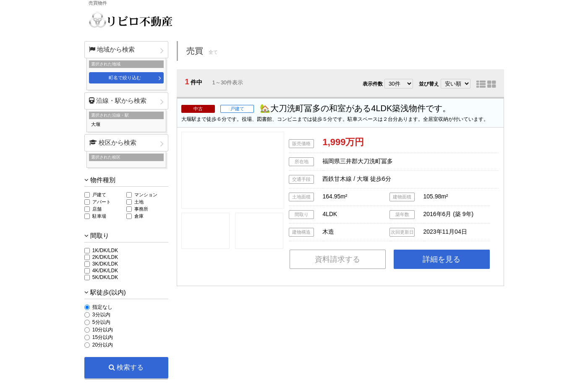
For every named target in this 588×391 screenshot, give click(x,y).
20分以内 (103, 345)
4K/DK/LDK (105, 271)
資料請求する (337, 259)
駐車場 (99, 216)
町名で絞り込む (125, 78)
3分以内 (101, 315)
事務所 (141, 209)
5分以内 (101, 322)
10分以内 (103, 330)
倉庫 (139, 216)
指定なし (102, 307)
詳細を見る (442, 259)
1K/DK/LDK (105, 250)
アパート (102, 202)
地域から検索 (112, 49)
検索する (126, 367)
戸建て (99, 195)
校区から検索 (113, 142)
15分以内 (103, 337)
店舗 (97, 209)
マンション (146, 195)
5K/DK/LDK (105, 277)
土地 (139, 202)
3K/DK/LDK (105, 264)
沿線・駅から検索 (118, 100)
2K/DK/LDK (105, 257)
